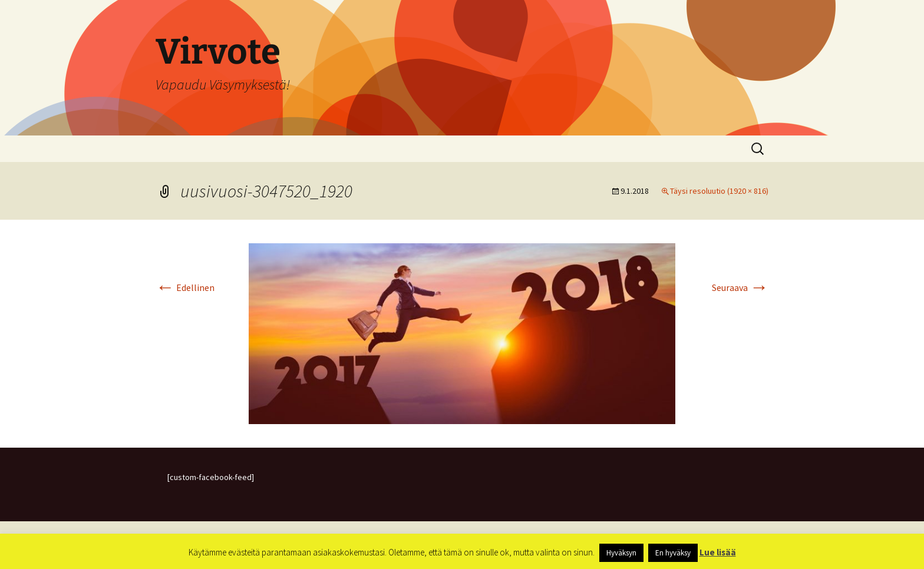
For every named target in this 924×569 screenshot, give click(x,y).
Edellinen (185, 287)
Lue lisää (718, 552)
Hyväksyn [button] (621, 553)
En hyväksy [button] (673, 553)
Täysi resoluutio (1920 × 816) (719, 191)
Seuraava (740, 287)
